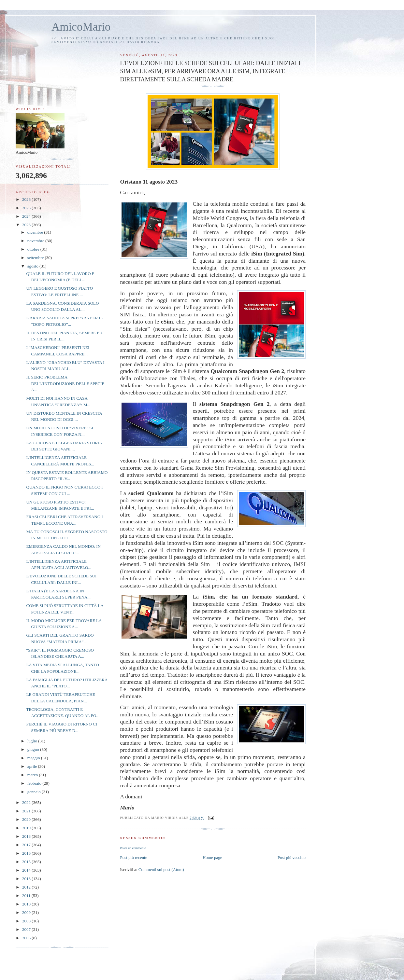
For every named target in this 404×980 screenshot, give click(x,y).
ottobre (34, 249)
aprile (33, 766)
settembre (36, 258)
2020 (27, 819)
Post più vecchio (292, 857)
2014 (27, 870)
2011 (27, 896)
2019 (27, 828)
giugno (34, 749)
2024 (27, 216)
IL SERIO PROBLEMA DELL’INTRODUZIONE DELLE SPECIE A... (65, 383)
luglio (33, 741)
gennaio (35, 792)
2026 (27, 199)
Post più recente (133, 857)
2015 (27, 862)
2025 (27, 208)
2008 (27, 921)
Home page (212, 857)
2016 (27, 853)
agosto (33, 266)
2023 (27, 225)
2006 (27, 938)
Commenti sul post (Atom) (161, 870)
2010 (27, 904)
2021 (27, 811)
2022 (27, 802)
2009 (27, 912)
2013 (27, 879)
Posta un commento (133, 848)
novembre (36, 241)
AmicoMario (81, 27)
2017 (27, 845)
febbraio (35, 783)
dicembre (36, 232)
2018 (27, 836)
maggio (34, 758)
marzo (33, 775)
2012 (27, 887)
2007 (27, 929)
